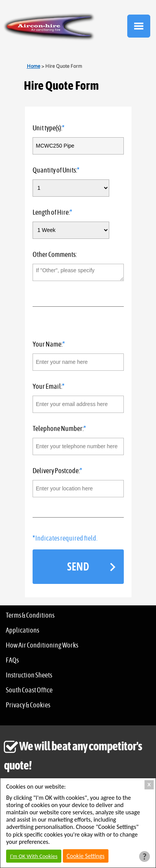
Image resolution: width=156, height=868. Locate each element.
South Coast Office (29, 690)
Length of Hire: (51, 213)
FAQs (12, 661)
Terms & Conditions (30, 616)
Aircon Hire (49, 27)
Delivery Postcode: (56, 471)
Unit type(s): (47, 128)
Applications (22, 631)
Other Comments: (55, 255)
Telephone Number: (58, 429)
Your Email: (47, 387)
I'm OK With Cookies (34, 856)
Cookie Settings (86, 856)
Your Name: (48, 345)
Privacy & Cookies (28, 705)
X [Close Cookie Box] (149, 785)
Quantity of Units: (55, 171)
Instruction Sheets (29, 676)
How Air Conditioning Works (42, 646)
